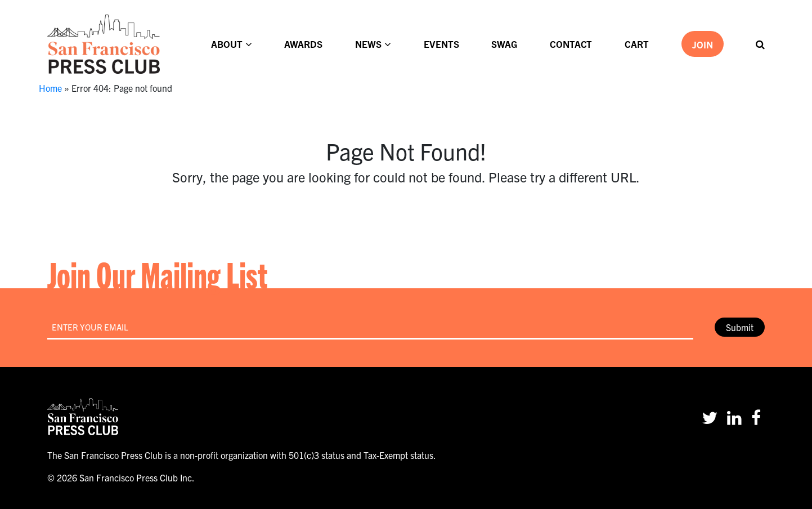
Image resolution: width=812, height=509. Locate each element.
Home (50, 88)
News (368, 44)
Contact (571, 44)
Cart (637, 44)
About (227, 44)
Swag (504, 44)
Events (441, 44)
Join (703, 44)
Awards (303, 44)
